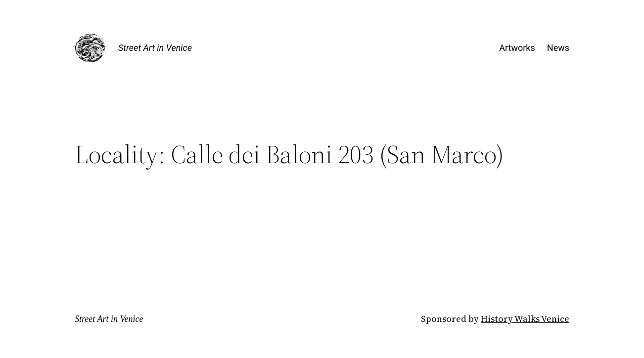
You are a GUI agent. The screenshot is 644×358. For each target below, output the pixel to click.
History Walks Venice (525, 319)
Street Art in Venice (155, 48)
